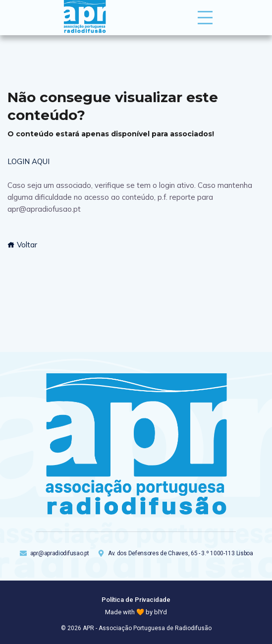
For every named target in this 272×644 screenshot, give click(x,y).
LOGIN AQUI (28, 161)
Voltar (22, 245)
